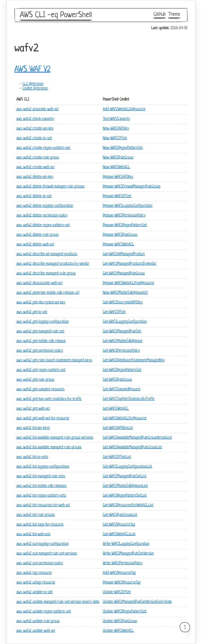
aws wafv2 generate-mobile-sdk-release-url (48, 293)
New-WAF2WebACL (116, 167)
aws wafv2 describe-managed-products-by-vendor (53, 264)
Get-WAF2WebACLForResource (125, 418)
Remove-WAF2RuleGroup (120, 235)
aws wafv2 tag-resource (34, 573)
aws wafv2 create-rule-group (38, 158)
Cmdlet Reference (35, 89)
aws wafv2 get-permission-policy (40, 351)
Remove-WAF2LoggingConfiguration (128, 206)
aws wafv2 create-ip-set (34, 138)
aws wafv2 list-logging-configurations (43, 467)
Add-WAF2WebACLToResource (124, 109)
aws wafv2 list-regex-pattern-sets (41, 496)
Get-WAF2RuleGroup (117, 380)
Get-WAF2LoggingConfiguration (125, 322)
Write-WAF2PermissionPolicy (123, 563)
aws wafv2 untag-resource (36, 583)
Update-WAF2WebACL (118, 631)
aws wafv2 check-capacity (35, 119)
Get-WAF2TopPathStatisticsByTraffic (129, 399)
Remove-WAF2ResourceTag (122, 583)
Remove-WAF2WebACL (118, 245)
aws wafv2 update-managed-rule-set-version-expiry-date (58, 602)
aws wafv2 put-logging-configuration (43, 544)
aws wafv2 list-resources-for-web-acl (43, 505)
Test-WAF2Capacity (116, 119)
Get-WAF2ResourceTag (119, 525)
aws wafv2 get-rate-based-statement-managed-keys (54, 360)
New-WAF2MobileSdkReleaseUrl (125, 293)
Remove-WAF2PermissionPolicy (124, 216)
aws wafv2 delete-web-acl (35, 245)
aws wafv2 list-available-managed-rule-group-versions (55, 438)
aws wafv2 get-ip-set (32, 312)
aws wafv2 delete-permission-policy (42, 216)
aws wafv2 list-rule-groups (36, 515)
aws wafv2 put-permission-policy (40, 563)
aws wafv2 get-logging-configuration (43, 322)
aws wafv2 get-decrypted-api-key (41, 302)
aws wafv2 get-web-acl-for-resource (43, 418)
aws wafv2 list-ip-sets (32, 457)
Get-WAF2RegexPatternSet (122, 370)
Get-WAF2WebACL (116, 409)
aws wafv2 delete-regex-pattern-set (43, 225)
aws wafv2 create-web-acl (35, 167)
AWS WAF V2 (32, 69)
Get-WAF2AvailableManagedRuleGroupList (132, 447)
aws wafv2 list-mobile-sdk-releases (41, 486)
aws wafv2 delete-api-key (35, 177)
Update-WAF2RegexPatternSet (125, 612)
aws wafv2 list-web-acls (33, 534)
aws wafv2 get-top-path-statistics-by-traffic (49, 399)
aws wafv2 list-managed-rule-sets (41, 476)
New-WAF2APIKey (116, 129)
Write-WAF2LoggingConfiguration (126, 544)
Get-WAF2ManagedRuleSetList (125, 476)
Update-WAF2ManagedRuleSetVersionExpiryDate (137, 602)
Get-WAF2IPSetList (117, 457)
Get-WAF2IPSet (114, 312)
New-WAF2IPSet (115, 138)
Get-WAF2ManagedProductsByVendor (130, 264)
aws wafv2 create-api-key (35, 129)
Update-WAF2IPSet (117, 592)
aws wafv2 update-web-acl (36, 631)
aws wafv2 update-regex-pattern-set (44, 612)
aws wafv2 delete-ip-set (34, 196)
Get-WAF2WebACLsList (119, 534)
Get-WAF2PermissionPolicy (121, 351)
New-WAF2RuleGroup (118, 158)
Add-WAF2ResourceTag (119, 573)
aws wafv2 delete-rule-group (37, 235)
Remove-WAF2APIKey (118, 177)
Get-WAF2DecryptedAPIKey (123, 302)
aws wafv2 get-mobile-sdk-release (41, 341)
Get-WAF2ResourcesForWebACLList (128, 505)
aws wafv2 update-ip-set (35, 592)
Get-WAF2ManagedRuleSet (122, 331)
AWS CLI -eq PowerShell (56, 15)
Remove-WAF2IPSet (117, 196)
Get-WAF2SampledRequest (122, 389)
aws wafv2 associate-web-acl (37, 109)
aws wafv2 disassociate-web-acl (39, 283)
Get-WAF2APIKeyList (118, 428)
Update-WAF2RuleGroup (120, 621)
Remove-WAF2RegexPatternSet (125, 225)
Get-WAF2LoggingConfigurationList (127, 467)
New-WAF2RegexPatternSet (123, 148)
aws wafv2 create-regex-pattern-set (43, 148)
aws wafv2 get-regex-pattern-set (41, 370)
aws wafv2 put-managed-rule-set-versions (47, 554)
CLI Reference (33, 84)
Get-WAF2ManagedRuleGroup (124, 274)
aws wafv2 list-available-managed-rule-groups (49, 447)
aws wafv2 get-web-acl (33, 409)
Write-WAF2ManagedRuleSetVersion (128, 554)
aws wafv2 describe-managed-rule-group (46, 274)
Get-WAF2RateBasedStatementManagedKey (134, 360)
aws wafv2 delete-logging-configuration (45, 206)
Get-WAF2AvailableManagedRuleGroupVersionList (137, 438)
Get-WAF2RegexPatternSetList (125, 496)
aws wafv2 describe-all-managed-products (47, 254)
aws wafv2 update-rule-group (38, 621)
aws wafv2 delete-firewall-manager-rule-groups (50, 187)
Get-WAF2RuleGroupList (120, 515)
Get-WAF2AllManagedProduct (124, 254)
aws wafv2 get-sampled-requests (40, 389)
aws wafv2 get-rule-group (35, 380)
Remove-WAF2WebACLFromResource (128, 283)
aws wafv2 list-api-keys (33, 428)
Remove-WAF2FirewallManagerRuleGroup (132, 187)
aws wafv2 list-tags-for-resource (40, 525)
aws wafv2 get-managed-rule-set (40, 331)
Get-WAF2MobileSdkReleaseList (125, 486)
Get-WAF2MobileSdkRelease (123, 341)
